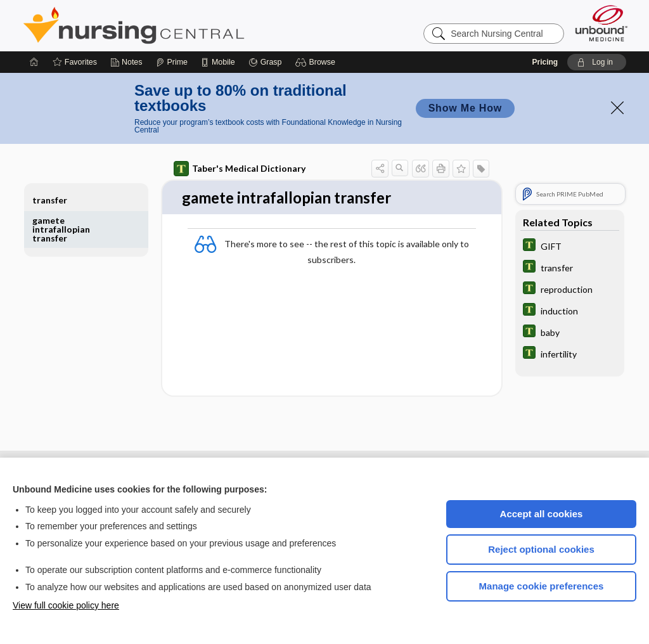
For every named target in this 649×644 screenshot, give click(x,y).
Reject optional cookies (541, 549)
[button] (317, 62)
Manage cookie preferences (542, 586)
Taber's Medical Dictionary (240, 169)
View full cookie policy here (66, 605)
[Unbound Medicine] (601, 23)
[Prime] (172, 62)
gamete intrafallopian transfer (61, 229)
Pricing (545, 62)
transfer (50, 200)
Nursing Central (181, 25)
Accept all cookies (542, 514)
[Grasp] (265, 62)
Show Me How (465, 108)
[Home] (34, 62)
